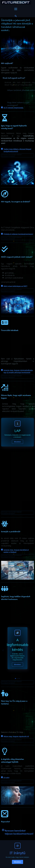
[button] (32, 650)
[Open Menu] (16, 9)
